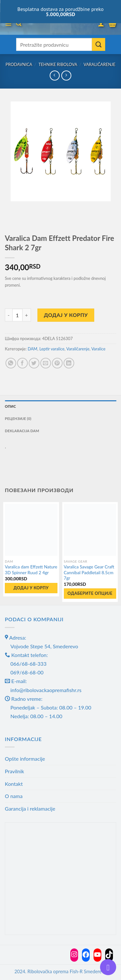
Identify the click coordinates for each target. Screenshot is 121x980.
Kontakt (14, 784)
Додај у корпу (66, 315)
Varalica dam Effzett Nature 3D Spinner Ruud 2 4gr (31, 570)
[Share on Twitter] (34, 363)
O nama (14, 796)
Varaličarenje (100, 64)
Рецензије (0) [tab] (18, 419)
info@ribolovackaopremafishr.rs (46, 690)
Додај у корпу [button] (31, 588)
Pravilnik (15, 771)
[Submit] (98, 44)
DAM (33, 349)
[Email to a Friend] (46, 363)
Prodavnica (19, 64)
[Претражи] (19, 24)
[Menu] (8, 24)
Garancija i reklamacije (30, 809)
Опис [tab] (10, 406)
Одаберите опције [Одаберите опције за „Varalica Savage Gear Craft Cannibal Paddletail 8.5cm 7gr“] (90, 593)
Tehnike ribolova (58, 64)
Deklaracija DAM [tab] (22, 431)
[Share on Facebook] (22, 363)
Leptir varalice (52, 349)
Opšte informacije (25, 759)
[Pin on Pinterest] (57, 363)
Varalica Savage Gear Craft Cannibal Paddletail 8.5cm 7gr (89, 572)
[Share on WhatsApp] (11, 363)
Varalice (98, 349)
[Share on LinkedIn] (69, 363)
